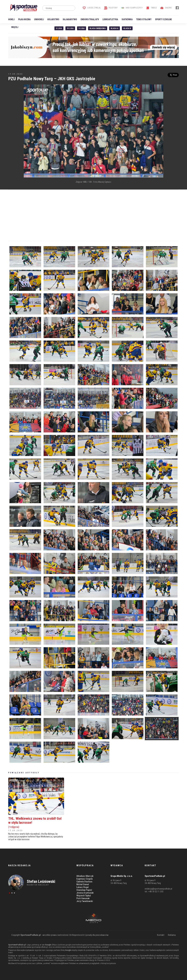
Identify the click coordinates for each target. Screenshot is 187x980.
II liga (59, 28)
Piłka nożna (24, 19)
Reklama (172, 935)
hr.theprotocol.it (77, 935)
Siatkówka (127, 19)
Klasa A (115, 28)
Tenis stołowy (144, 19)
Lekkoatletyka (110, 19)
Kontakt (161, 935)
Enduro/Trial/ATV (90, 19)
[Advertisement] (13, 131)
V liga (82, 28)
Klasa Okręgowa (98, 28)
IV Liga (70, 28)
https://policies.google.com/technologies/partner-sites (75, 945)
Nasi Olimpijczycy (132, 8)
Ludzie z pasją (92, 8)
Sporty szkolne (163, 19)
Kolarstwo (53, 19)
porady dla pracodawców (97, 935)
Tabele (151, 8)
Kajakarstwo (70, 19)
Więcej (15, 27)
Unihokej (39, 19)
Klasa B (127, 28)
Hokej (11, 19)
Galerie (166, 8)
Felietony (111, 8)
